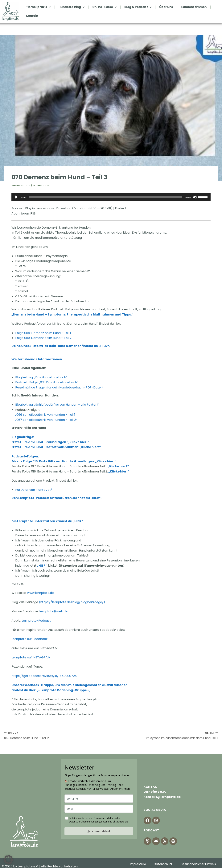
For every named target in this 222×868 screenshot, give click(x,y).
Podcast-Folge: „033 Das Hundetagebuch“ (47, 382)
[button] (8, 860)
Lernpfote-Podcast (36, 621)
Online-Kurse (104, 7)
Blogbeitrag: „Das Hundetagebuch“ (41, 377)
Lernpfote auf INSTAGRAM (31, 657)
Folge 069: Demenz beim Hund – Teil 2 (43, 338)
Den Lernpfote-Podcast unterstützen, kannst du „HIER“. (56, 498)
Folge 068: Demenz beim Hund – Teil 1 (43, 333)
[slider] (106, 197)
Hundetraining (72, 7)
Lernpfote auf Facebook (30, 639)
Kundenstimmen (194, 7)
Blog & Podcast (138, 7)
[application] (111, 197)
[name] (99, 799)
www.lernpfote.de (40, 593)
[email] (99, 809)
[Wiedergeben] (16, 197)
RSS (33, 213)
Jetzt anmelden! (99, 832)
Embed (120, 208)
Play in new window (39, 208)
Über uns (166, 7)
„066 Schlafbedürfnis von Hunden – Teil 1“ (46, 415)
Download (64, 208)
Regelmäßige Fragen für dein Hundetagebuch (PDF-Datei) (59, 387)
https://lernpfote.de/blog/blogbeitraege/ (72, 602)
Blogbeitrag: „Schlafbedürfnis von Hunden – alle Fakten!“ (57, 405)
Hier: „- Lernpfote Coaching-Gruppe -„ (60, 690)
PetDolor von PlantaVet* (34, 490)
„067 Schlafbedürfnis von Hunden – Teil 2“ (46, 420)
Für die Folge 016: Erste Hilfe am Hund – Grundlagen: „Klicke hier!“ (64, 461)
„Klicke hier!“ (119, 471)
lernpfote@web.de (53, 611)
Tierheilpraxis (38, 7)
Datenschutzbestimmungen (84, 822)
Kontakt (32, 16)
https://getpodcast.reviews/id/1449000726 (44, 676)
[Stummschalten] (195, 197)
